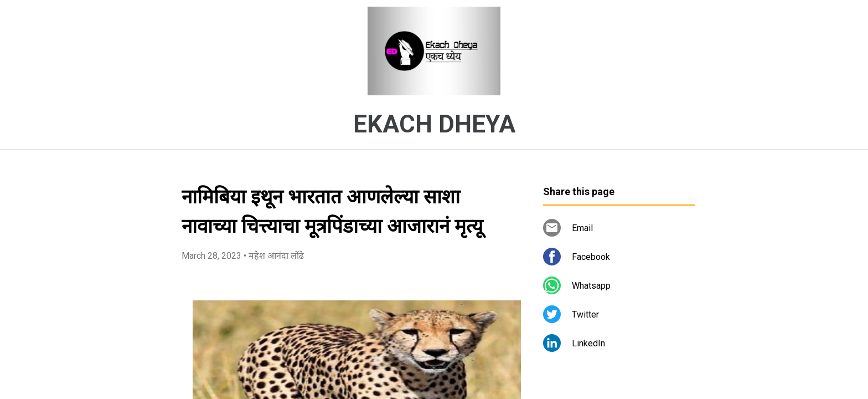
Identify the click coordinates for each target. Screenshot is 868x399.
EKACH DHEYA (434, 124)
